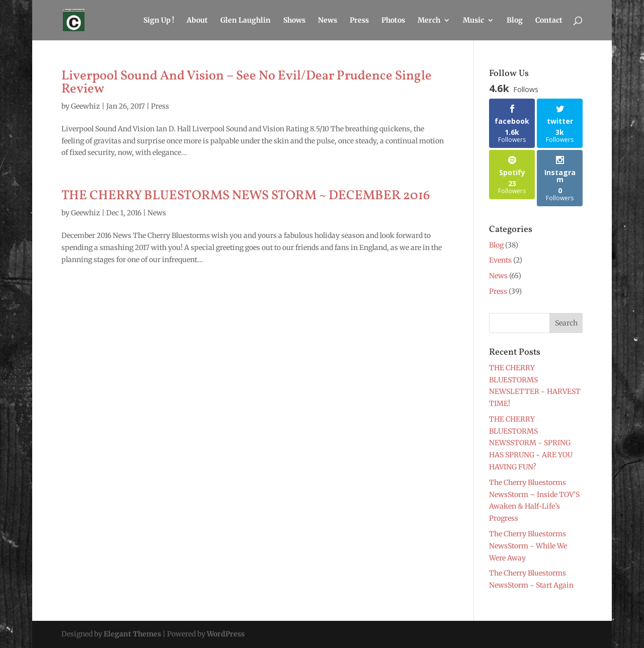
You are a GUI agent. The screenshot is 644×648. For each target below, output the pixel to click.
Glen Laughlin (246, 21)
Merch (429, 21)
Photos (393, 21)
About (197, 21)
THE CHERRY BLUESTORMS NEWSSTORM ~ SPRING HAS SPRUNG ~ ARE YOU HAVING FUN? (531, 443)
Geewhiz (86, 106)
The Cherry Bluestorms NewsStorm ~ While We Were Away (528, 546)
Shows (294, 21)
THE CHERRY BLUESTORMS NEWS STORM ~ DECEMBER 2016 (246, 196)
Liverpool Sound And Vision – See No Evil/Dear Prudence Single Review (247, 83)
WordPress (226, 634)
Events (500, 260)
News (328, 21)
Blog (515, 21)
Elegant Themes (132, 634)
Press (359, 21)
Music (473, 21)
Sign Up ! (159, 21)
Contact (549, 21)
